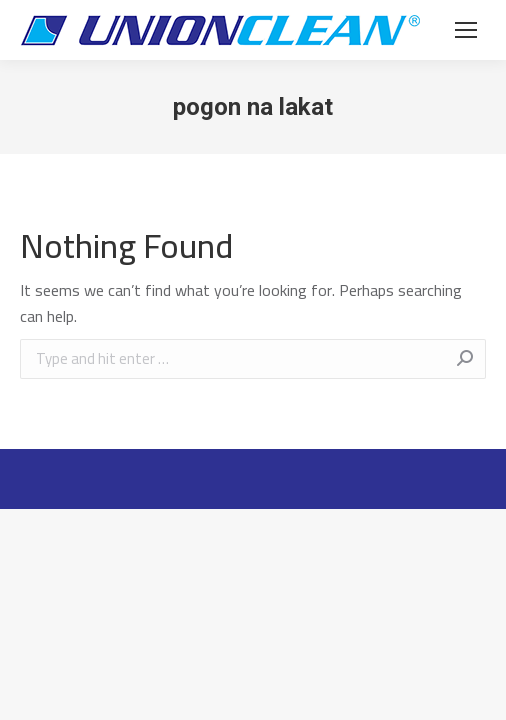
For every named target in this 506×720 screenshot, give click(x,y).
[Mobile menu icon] (466, 30)
